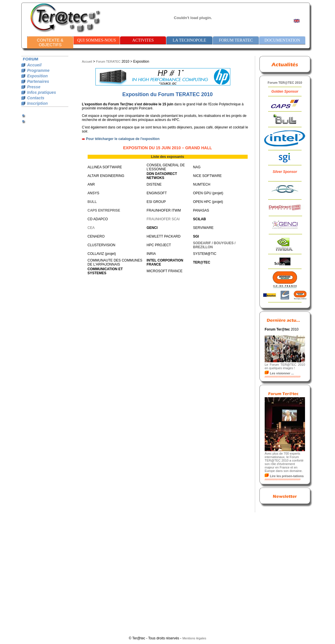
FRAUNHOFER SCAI (163, 219)
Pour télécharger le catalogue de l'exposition (123, 139)
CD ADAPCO (98, 219)
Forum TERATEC (108, 61)
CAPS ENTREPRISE (104, 210)
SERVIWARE (203, 228)
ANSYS (94, 193)
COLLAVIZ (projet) (102, 254)
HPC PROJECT (159, 245)
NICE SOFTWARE (208, 176)
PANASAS (201, 210)
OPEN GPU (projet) (208, 193)
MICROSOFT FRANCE (165, 271)
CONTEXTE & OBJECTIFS (50, 42)
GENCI (152, 228)
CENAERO (96, 236)
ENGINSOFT (157, 193)
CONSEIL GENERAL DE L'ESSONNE (166, 167)
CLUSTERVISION (101, 245)
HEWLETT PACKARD (164, 236)
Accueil (87, 61)
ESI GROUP (156, 202)
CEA (91, 228)
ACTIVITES (143, 40)
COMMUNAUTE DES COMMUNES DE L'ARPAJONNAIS (115, 262)
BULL (92, 202)
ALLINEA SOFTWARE (105, 167)
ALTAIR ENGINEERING (106, 176)
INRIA (151, 254)
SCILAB (200, 219)
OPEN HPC (202, 202)
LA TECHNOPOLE (189, 40)
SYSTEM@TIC (205, 254)
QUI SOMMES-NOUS (97, 40)
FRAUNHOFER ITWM (164, 210)
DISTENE (154, 184)
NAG (197, 167)
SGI (196, 236)
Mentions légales (194, 638)
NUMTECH (202, 184)
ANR (91, 184)
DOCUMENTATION (282, 40)
